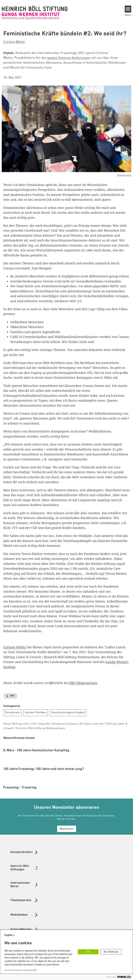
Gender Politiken (36, 713)
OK (88, 952)
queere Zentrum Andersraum (69, 58)
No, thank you (111, 952)
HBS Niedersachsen (83, 683)
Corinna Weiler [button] (14, 42)
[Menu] (128, 9)
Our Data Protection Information (19, 970)
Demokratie (12, 713)
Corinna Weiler (15, 647)
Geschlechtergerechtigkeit (68, 713)
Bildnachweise (124, 175)
